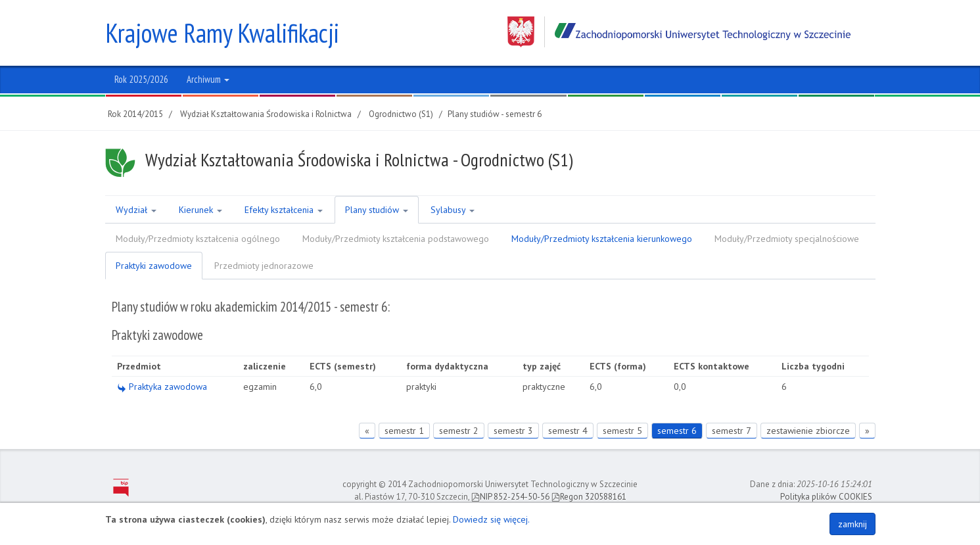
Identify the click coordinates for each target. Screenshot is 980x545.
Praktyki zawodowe (154, 266)
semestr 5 (622, 431)
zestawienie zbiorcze (808, 431)
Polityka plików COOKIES (826, 497)
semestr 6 (677, 431)
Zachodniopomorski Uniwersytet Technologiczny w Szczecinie (679, 32)
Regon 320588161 (589, 497)
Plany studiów (377, 210)
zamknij (852, 524)
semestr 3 (513, 431)
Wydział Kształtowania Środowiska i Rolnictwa (266, 114)
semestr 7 (732, 431)
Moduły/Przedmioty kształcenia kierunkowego (602, 239)
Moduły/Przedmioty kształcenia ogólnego (198, 239)
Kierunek (200, 210)
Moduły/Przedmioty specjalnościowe (787, 239)
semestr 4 (568, 431)
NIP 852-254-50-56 (510, 497)
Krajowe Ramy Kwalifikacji (222, 33)
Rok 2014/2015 (135, 114)
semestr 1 (404, 431)
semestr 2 (459, 431)
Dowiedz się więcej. (491, 519)
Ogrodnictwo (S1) (401, 114)
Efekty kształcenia (284, 210)
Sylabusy (453, 210)
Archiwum (208, 79)
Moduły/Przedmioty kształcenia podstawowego (396, 239)
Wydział (136, 210)
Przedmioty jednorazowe (264, 266)
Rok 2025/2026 (141, 79)
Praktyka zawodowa (162, 387)
